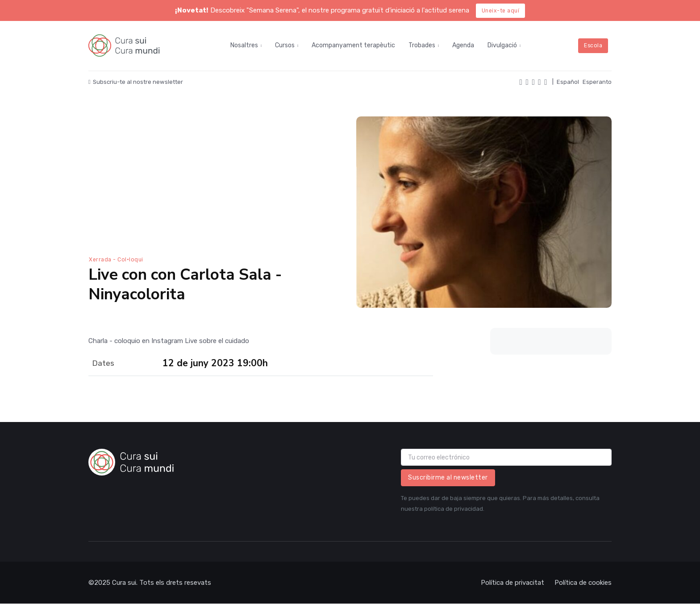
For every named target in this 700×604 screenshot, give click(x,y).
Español (568, 82)
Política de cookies (583, 583)
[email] (506, 457)
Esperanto (597, 82)
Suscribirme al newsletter (448, 478)
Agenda (463, 45)
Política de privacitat (512, 583)
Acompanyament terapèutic (353, 45)
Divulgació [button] (502, 45)
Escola (593, 46)
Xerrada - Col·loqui (116, 260)
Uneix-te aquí (501, 11)
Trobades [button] (422, 45)
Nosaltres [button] (244, 45)
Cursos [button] (285, 45)
